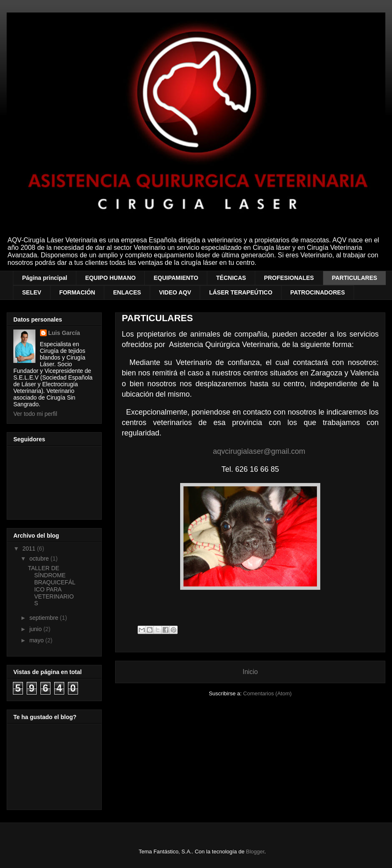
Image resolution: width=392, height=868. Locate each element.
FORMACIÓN (77, 292)
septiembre (44, 618)
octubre (40, 559)
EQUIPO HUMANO (110, 278)
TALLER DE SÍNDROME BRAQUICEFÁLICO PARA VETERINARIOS (52, 586)
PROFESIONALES (289, 278)
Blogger (255, 852)
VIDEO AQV (175, 292)
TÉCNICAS (231, 278)
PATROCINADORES (318, 292)
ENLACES (127, 292)
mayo (37, 640)
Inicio (250, 672)
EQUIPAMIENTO (176, 278)
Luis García (64, 333)
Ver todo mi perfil (35, 414)
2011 (30, 548)
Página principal (45, 278)
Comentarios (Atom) (267, 693)
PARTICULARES (355, 278)
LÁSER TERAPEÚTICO (241, 292)
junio (36, 629)
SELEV (32, 292)
